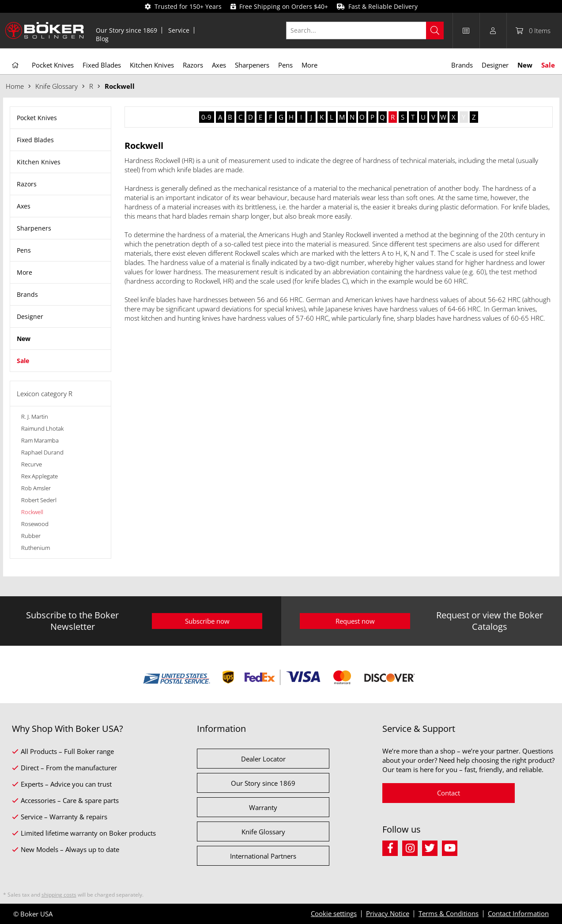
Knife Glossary (263, 832)
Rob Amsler (36, 488)
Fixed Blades (35, 140)
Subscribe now (207, 621)
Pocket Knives (37, 118)
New (24, 339)
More (25, 272)
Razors (27, 184)
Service (179, 30)
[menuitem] (127, 30)
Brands (27, 294)
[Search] (435, 30)
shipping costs (59, 895)
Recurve (32, 464)
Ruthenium (36, 548)
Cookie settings (334, 913)
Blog (102, 39)
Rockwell (32, 512)
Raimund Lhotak (42, 428)
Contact (449, 793)
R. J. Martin (35, 417)
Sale (23, 361)
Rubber (31, 536)
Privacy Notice (388, 913)
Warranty (263, 807)
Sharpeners (34, 228)
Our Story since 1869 (126, 30)
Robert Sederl (39, 500)
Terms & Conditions (449, 913)
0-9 (206, 117)
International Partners (263, 856)
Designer (30, 316)
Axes (24, 206)
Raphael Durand (42, 452)
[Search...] (365, 30)
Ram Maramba (40, 440)
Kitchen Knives (39, 162)
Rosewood (35, 524)
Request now (355, 621)
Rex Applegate (40, 476)
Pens (24, 250)
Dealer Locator (263, 759)
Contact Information (518, 913)
